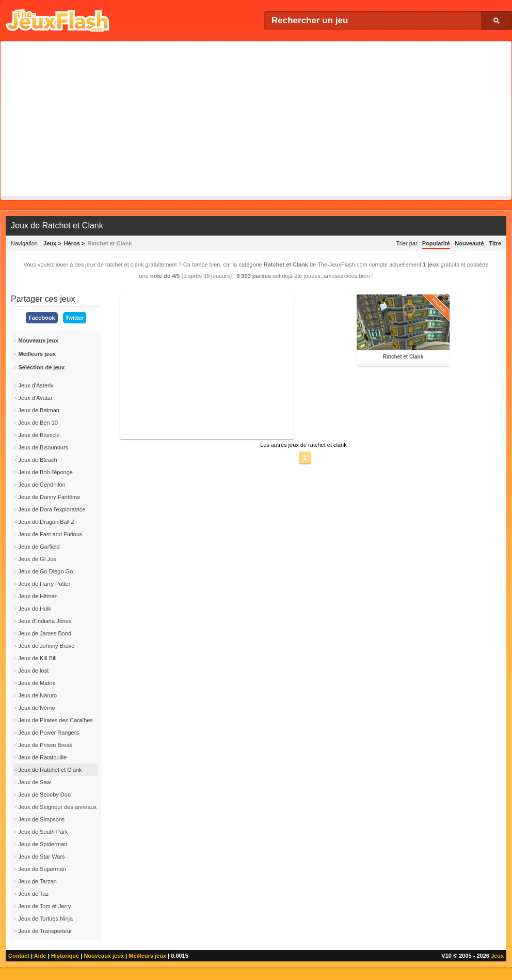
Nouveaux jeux (104, 956)
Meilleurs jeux (147, 956)
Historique (65, 956)
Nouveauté (469, 243)
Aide (40, 956)
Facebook (42, 318)
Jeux (497, 956)
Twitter (75, 318)
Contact (19, 956)
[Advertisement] (256, 119)
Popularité (436, 243)
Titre (495, 243)
